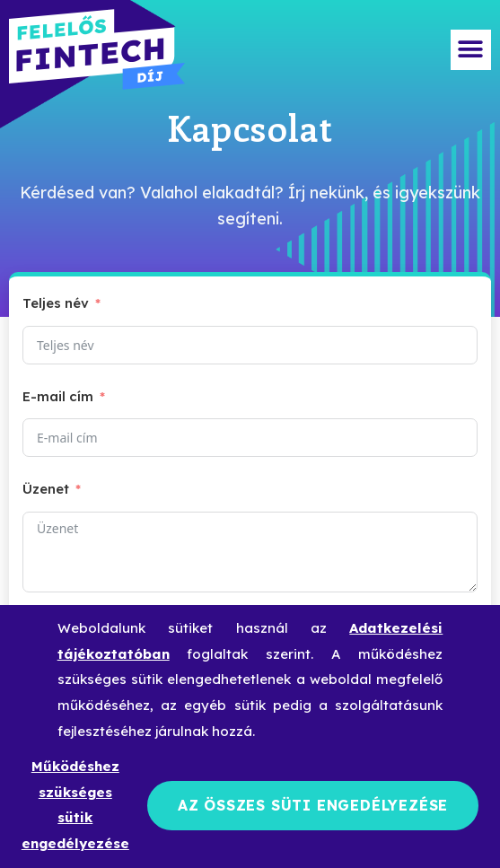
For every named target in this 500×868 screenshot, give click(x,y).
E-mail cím (58, 396)
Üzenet (46, 489)
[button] (471, 50)
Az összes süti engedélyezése (313, 805)
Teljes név (56, 303)
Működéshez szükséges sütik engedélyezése (75, 805)
